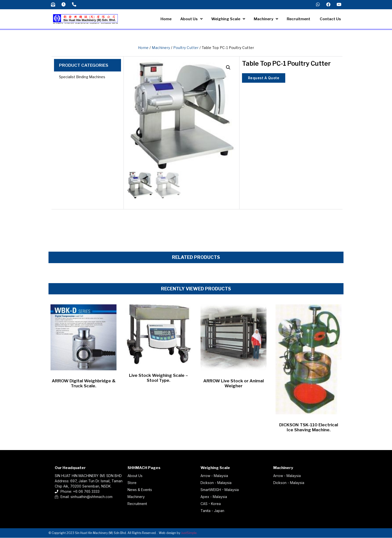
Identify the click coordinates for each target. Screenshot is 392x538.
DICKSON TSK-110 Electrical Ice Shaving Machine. (309, 428)
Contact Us (330, 19)
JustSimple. (189, 533)
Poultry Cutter (186, 48)
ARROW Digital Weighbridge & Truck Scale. (84, 384)
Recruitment (299, 19)
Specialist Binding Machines (82, 77)
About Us (191, 19)
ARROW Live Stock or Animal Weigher (233, 384)
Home (166, 19)
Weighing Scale (228, 19)
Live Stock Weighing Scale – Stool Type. (158, 378)
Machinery (266, 19)
